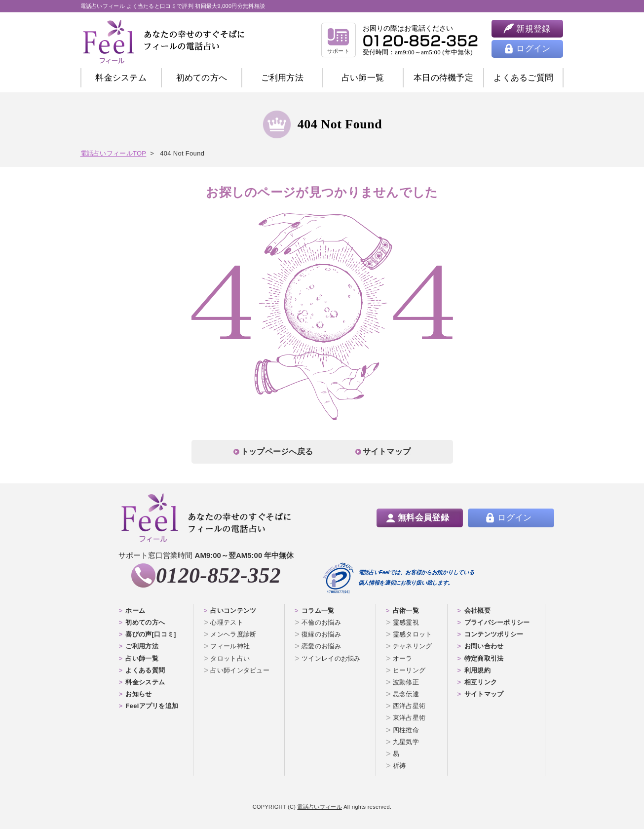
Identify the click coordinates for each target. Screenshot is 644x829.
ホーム (135, 611)
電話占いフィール (319, 807)
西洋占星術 (409, 706)
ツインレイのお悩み (331, 658)
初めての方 (202, 78)
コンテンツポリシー (494, 634)
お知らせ (138, 694)
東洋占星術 (409, 718)
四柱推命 (406, 730)
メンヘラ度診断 (233, 634)
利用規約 (477, 670)
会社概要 (477, 611)
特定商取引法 (484, 658)
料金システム (121, 78)
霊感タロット (413, 634)
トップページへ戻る (277, 452)
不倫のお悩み (321, 622)
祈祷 (399, 766)
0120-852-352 (218, 575)
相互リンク (481, 682)
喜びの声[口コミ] (151, 634)
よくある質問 (145, 670)
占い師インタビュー (240, 670)
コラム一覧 (318, 611)
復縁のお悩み (321, 634)
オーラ (403, 658)
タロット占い (230, 658)
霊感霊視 (406, 622)
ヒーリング (409, 670)
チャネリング (413, 646)
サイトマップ (387, 452)
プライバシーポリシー (497, 622)
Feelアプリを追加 (152, 706)
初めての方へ (145, 622)
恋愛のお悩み (321, 646)
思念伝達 (406, 694)
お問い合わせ (484, 646)
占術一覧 (406, 611)
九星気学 (406, 742)
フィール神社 (230, 646)
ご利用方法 (283, 78)
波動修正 (406, 682)
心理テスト (227, 622)
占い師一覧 (363, 78)
